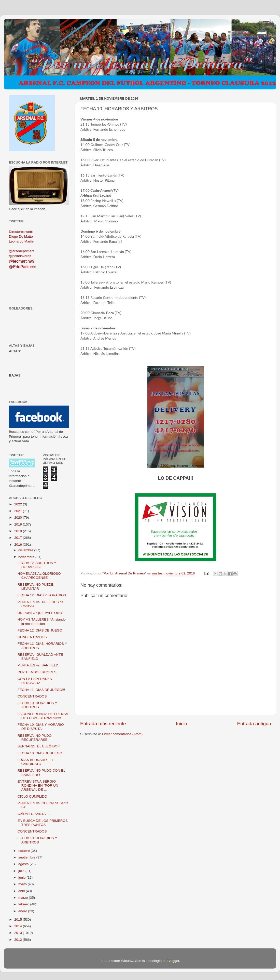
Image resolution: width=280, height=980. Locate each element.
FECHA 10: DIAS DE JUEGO (40, 753)
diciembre (26, 550)
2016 (19, 545)
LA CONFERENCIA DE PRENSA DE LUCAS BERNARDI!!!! (43, 716)
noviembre (27, 557)
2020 (19, 518)
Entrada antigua (254, 724)
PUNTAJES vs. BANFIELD (38, 665)
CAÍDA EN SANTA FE (34, 814)
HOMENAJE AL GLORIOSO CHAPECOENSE (39, 576)
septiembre (27, 857)
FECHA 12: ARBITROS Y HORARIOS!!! (37, 565)
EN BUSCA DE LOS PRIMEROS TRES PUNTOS (43, 823)
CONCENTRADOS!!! (34, 637)
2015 (19, 919)
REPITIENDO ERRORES (37, 672)
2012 (19, 940)
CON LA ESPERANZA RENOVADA (35, 681)
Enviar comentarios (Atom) (122, 734)
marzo (24, 898)
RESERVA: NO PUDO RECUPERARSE (35, 738)
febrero (24, 904)
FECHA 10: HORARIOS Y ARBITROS (37, 705)
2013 (19, 933)
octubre (25, 851)
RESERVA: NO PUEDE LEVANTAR (36, 587)
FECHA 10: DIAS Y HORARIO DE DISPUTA (41, 727)
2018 (19, 531)
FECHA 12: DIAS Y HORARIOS (42, 595)
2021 (19, 511)
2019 (19, 524)
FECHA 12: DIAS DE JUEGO (40, 630)
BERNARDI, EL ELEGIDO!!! (39, 746)
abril (22, 891)
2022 (19, 504)
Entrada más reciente (103, 724)
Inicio (181, 724)
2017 (19, 538)
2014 (19, 926)
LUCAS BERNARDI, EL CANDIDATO (36, 762)
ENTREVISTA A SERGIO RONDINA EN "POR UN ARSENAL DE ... (38, 786)
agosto (24, 864)
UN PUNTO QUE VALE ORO (40, 613)
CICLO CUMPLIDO (32, 796)
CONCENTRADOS (32, 696)
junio (22, 877)
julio (22, 871)
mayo (23, 884)
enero (23, 911)
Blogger (173, 961)
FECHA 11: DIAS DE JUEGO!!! (41, 690)
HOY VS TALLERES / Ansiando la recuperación (42, 621)
